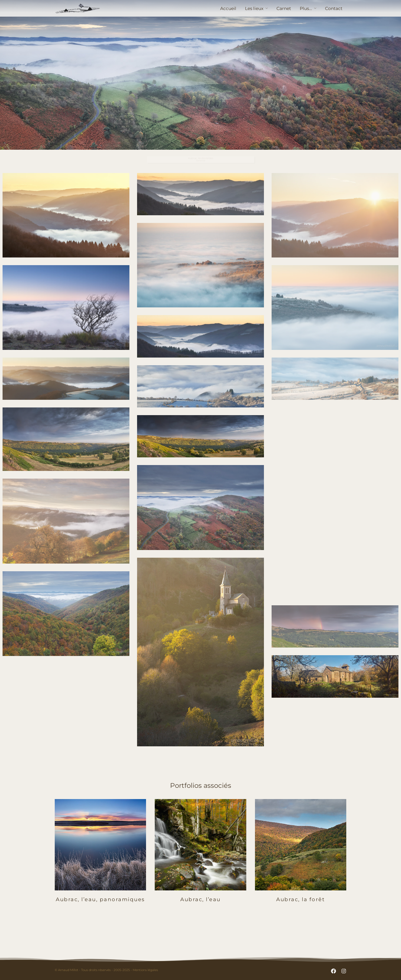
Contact (334, 8)
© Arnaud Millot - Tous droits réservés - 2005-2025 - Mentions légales (106, 970)
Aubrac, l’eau (201, 899)
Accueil (228, 8)
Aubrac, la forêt (300, 899)
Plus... (306, 8)
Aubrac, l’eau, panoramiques (100, 899)
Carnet (284, 8)
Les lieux (254, 8)
